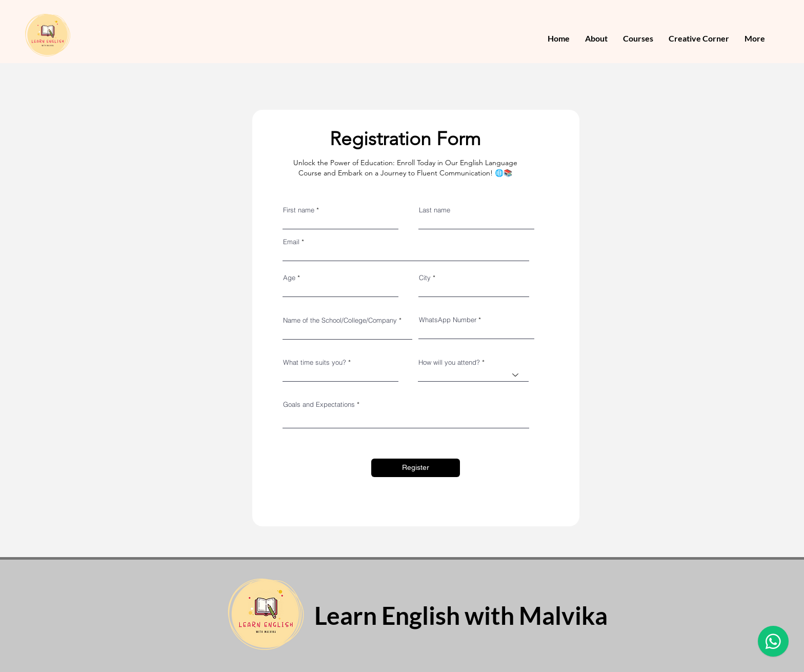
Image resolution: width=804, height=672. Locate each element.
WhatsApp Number (448, 320)
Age (289, 278)
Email (291, 242)
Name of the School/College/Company (340, 320)
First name (299, 210)
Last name (435, 210)
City (425, 278)
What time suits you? (315, 362)
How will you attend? (449, 362)
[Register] (416, 468)
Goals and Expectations (319, 404)
